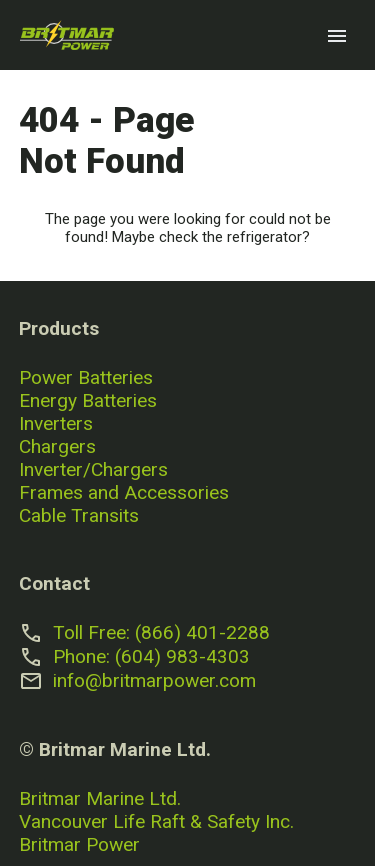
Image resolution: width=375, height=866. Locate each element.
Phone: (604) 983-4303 (151, 656)
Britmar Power (79, 844)
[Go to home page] (67, 35)
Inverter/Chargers (93, 469)
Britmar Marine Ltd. (100, 798)
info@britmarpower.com (154, 680)
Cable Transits (79, 515)
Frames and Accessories (124, 492)
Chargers (57, 446)
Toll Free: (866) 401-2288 (161, 632)
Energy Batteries (88, 400)
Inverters (56, 423)
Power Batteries (86, 377)
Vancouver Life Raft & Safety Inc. (156, 821)
